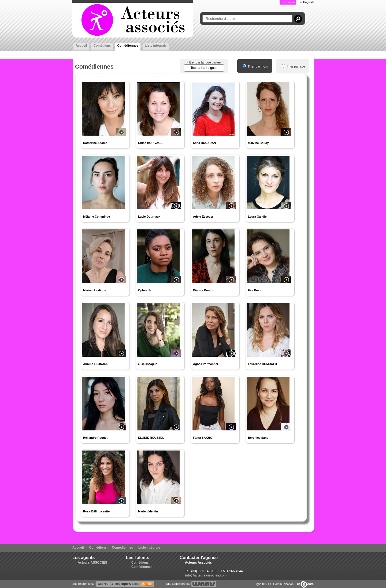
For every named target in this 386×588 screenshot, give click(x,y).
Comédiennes (128, 46)
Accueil (81, 46)
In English (307, 2)
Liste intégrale (156, 46)
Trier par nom (255, 66)
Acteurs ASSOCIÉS (92, 563)
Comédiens (102, 46)
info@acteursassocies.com (206, 575)
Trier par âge (293, 66)
